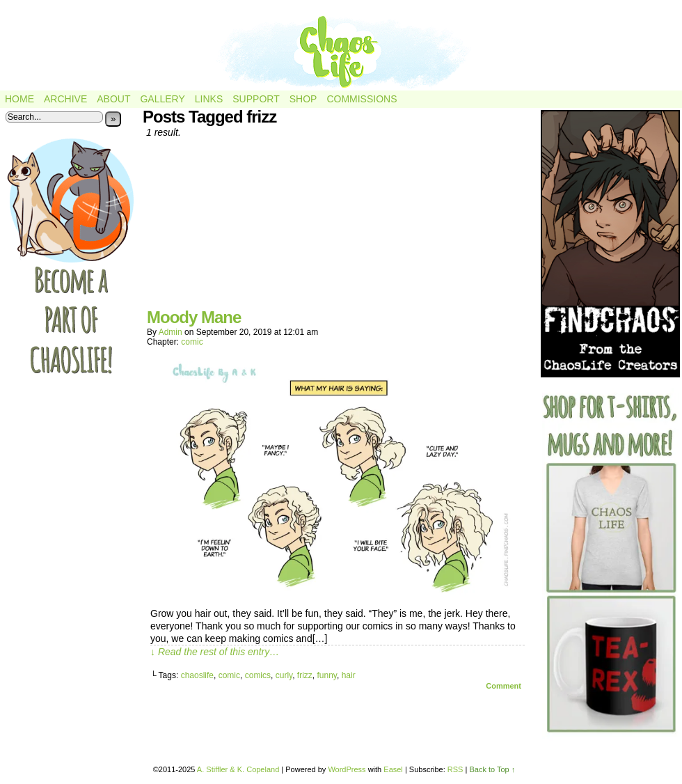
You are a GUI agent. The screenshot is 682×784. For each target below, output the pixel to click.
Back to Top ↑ (492, 769)
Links (209, 99)
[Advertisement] (338, 228)
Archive (65, 99)
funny (327, 675)
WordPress (347, 769)
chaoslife (197, 675)
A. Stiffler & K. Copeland (238, 769)
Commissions (362, 99)
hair (349, 675)
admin (170, 332)
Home (19, 99)
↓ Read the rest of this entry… (215, 652)
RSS (455, 769)
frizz (305, 675)
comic (192, 342)
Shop (303, 99)
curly (284, 675)
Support (256, 99)
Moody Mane (194, 317)
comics (258, 675)
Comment (503, 686)
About (113, 99)
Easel (393, 769)
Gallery (162, 99)
